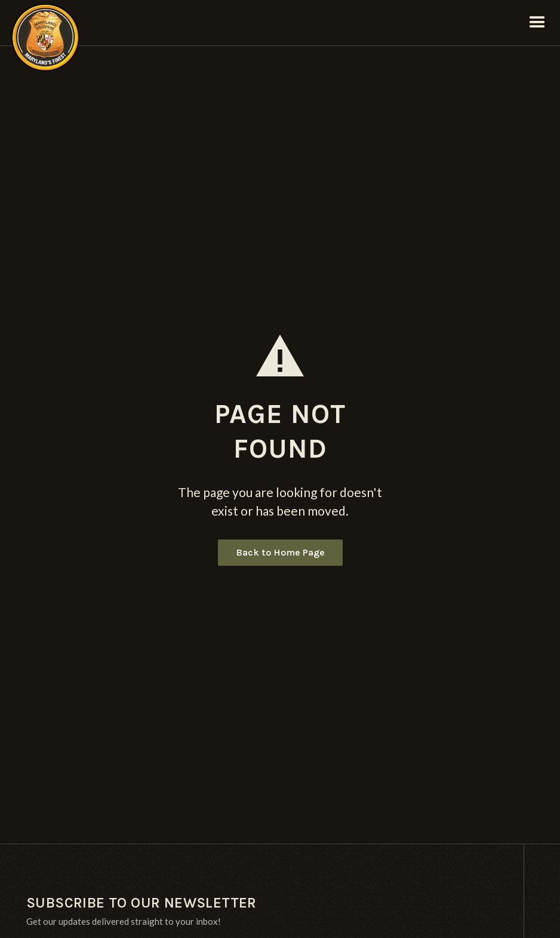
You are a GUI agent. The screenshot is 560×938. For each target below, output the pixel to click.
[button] (537, 23)
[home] (45, 23)
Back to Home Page (280, 552)
